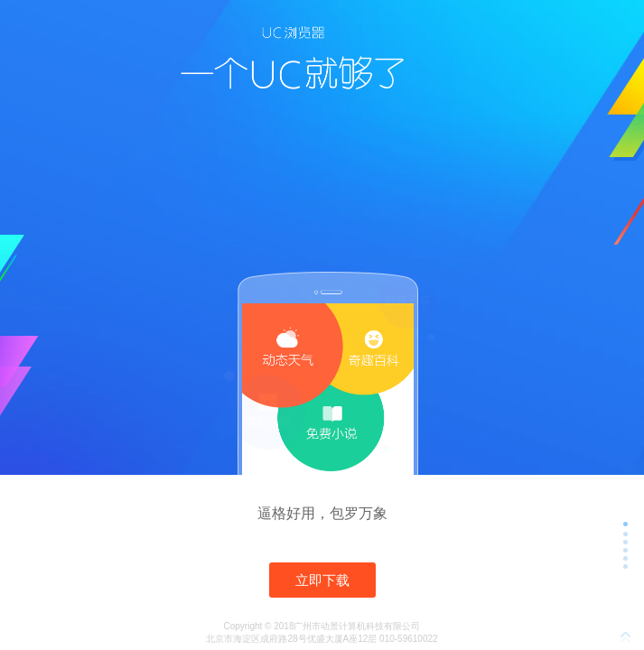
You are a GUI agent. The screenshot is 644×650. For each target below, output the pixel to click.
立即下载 (322, 580)
